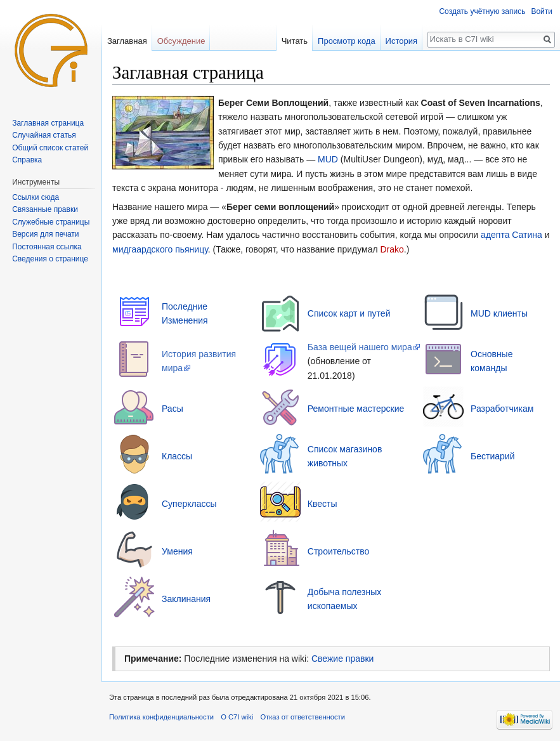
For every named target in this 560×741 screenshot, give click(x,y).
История (401, 41)
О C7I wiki (237, 717)
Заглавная (127, 41)
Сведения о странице (50, 259)
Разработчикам (502, 409)
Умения (177, 551)
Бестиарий (492, 456)
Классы (177, 456)
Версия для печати (45, 234)
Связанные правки (45, 209)
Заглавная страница (48, 123)
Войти (542, 11)
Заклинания (186, 599)
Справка (27, 160)
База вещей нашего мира (360, 347)
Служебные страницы (51, 222)
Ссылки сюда (36, 197)
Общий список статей (50, 148)
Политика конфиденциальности (161, 717)
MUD (328, 159)
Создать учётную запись (482, 11)
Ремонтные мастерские (356, 409)
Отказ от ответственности (303, 717)
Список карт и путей (349, 313)
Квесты (322, 504)
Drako (392, 249)
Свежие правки (342, 659)
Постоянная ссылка (47, 247)
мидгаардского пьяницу (160, 249)
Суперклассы (189, 504)
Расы (173, 409)
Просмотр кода (347, 41)
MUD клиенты (499, 313)
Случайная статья (44, 135)
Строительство (338, 551)
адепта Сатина (511, 235)
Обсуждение (181, 41)
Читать (295, 41)
